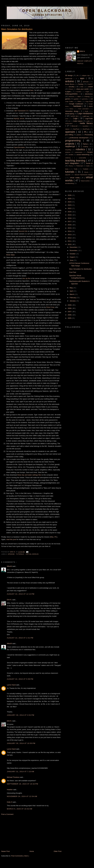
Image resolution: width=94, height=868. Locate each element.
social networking (83, 155)
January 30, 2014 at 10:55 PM (21, 743)
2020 (70, 212)
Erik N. (10, 600)
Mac (52, 537)
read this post (11, 539)
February (73, 298)
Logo (76, 118)
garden (77, 99)
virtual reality (75, 178)
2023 (70, 205)
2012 (70, 238)
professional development (79, 138)
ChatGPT (90, 84)
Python (86, 144)
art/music (86, 82)
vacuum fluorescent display (84, 175)
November (74, 250)
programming (74, 140)
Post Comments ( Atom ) (20, 856)
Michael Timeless (13, 777)
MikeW (10, 566)
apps (83, 78)
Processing (89, 135)
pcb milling (69, 135)
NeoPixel (76, 129)
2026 (70, 195)
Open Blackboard (47, 11)
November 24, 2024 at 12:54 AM (22, 796)
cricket (90, 87)
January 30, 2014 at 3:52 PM (21, 715)
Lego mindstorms (85, 113)
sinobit (71, 155)
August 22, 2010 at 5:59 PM (20, 679)
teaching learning (76, 160)
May (71, 288)
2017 (70, 221)
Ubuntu (87, 172)
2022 (70, 208)
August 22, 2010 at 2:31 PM (20, 638)
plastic (79, 135)
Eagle (88, 92)
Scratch (90, 152)
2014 (70, 231)
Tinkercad (80, 166)
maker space (78, 121)
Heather (10, 790)
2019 (70, 215)
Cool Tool (73, 272)
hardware (78, 106)
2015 (70, 228)
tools (88, 166)
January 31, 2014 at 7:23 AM (20, 772)
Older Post (58, 851)
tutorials (20, 554)
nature (67, 129)
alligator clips (86, 76)
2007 (70, 312)
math (88, 121)
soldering (69, 158)
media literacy (86, 123)
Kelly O (10, 802)
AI (78, 75)
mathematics (70, 124)
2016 (70, 225)
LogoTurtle (89, 119)
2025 (70, 199)
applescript (69, 78)
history (72, 109)
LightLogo (86, 116)
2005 (70, 318)
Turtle (76, 169)
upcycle (68, 175)
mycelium (86, 126)
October (73, 254)
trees (67, 169)
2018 (70, 218)
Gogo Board (89, 102)
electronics (89, 94)
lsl (69, 121)
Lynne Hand (11, 685)
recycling (68, 150)
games (68, 99)
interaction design (72, 111)
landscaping (70, 114)
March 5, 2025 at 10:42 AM (20, 809)
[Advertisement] (20, 833)
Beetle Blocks (70, 84)
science (68, 152)
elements (72, 97)
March (72, 294)
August (72, 257)
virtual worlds (32, 554)
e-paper (68, 92)
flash (79, 96)
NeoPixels (86, 129)
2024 (70, 202)
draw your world (83, 89)
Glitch (80, 101)
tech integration (72, 163)
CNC (82, 87)
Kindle (87, 111)
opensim (11, 554)
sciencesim (79, 152)
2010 (70, 244)
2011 (70, 241)
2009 (70, 305)
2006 (70, 315)
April (72, 291)
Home (32, 851)
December (74, 247)
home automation (84, 109)
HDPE (91, 106)
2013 (70, 235)
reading (86, 146)
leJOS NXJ (75, 116)
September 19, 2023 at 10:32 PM (22, 784)
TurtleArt (86, 169)
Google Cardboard (77, 104)
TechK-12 (89, 163)
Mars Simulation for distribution (80, 269)
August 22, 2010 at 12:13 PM (21, 594)
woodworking (70, 183)
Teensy (71, 166)
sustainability (83, 158)
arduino (70, 81)
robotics (81, 149)
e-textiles (79, 92)
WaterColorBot (85, 181)
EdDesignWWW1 (72, 94)
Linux (67, 119)
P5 (86, 132)
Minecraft (75, 126)
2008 (70, 308)
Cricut (71, 89)
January (73, 301)
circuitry (72, 87)
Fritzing (87, 96)
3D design (69, 75)
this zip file (26, 278)
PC (56, 537)
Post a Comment (7, 814)
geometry (85, 99)
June (72, 260)
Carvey (81, 84)
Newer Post (5, 851)
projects (70, 144)
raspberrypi (71, 146)
